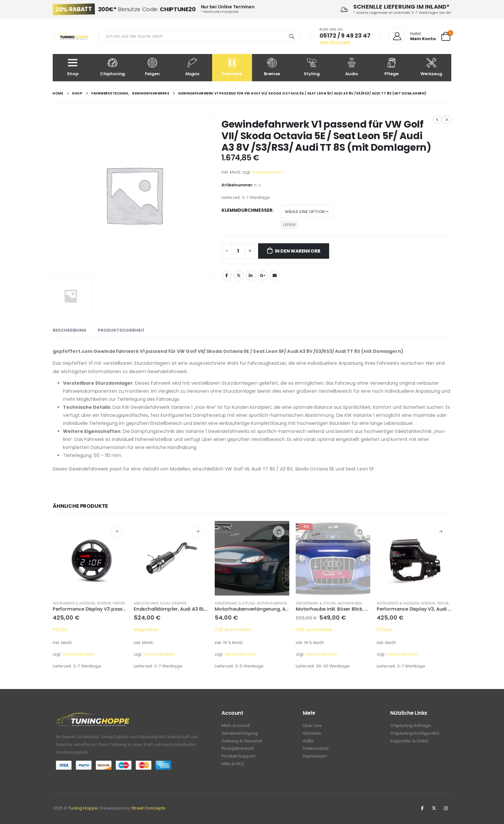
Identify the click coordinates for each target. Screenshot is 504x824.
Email (274, 275)
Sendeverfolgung (240, 734)
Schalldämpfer (173, 603)
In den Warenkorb (298, 251)
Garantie (312, 734)
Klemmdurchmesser (247, 210)
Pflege (392, 67)
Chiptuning (113, 67)
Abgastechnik (146, 603)
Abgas (192, 67)
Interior (104, 603)
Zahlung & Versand (242, 742)
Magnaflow (146, 630)
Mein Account (236, 726)
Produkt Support (238, 758)
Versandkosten (268, 172)
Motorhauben (350, 603)
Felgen (152, 67)
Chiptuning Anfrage (410, 726)
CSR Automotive (233, 630)
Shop (73, 67)
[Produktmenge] (238, 251)
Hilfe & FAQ (233, 766)
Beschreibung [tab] (70, 330)
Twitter (239, 275)
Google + (263, 275)
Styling (312, 67)
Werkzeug (431, 67)
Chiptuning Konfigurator (415, 734)
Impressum (315, 758)
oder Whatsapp (335, 42)
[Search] (292, 36)
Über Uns (312, 726)
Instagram (446, 808)
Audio (352, 67)
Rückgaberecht (238, 750)
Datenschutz (316, 750)
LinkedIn (251, 275)
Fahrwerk (232, 67)
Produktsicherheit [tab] (121, 330)
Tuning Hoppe (83, 808)
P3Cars (60, 630)
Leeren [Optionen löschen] (289, 225)
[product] (90, 558)
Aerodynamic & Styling (235, 603)
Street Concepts (148, 808)
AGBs (308, 742)
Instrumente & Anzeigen (74, 603)
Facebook (227, 275)
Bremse (272, 67)
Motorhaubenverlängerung (282, 603)
